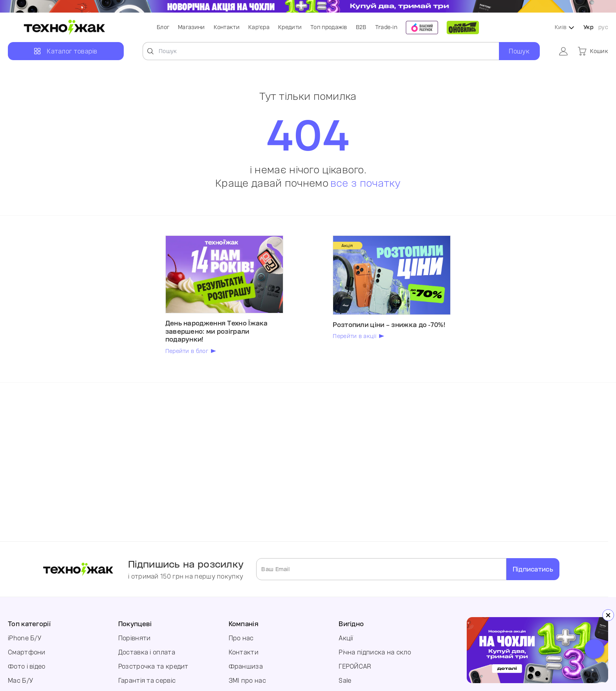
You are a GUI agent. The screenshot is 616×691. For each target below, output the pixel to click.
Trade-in (386, 27)
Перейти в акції (355, 336)
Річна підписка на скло (375, 652)
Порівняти (135, 638)
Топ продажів (329, 27)
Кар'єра (259, 27)
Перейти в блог (187, 351)
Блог (163, 27)
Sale (345, 680)
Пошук (519, 51)
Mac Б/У (20, 680)
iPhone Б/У (25, 638)
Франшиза (246, 666)
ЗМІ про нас (247, 680)
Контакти (227, 27)
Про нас (241, 638)
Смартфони (27, 652)
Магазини (191, 27)
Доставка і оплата (147, 652)
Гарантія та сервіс (147, 680)
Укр (588, 27)
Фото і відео (27, 666)
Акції (346, 638)
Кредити (290, 27)
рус (603, 27)
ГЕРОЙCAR (355, 666)
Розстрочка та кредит (153, 666)
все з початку (366, 183)
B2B (361, 27)
